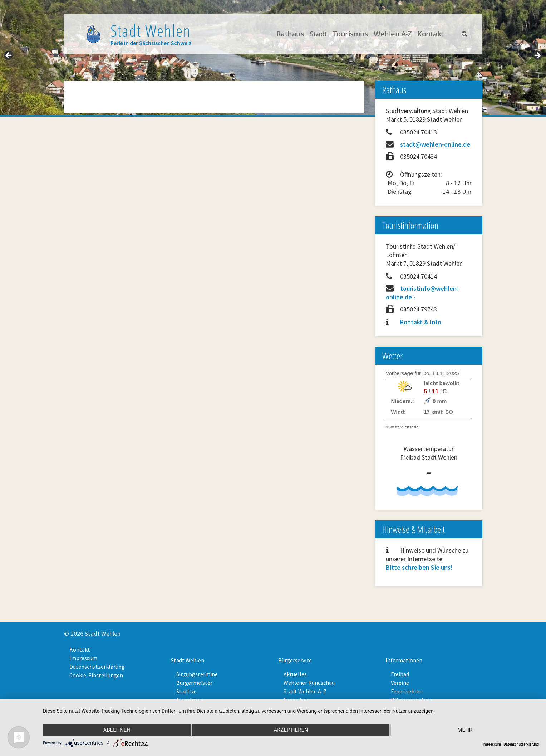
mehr (465, 730)
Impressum (83, 658)
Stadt (318, 34)
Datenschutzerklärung (97, 667)
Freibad (400, 674)
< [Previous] (9, 56)
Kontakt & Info (421, 322)
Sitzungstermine (197, 674)
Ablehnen (117, 730)
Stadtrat (187, 691)
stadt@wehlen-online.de (435, 144)
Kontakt (431, 34)
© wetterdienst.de (402, 427)
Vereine (400, 683)
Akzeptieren (291, 730)
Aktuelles (295, 674)
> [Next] (537, 56)
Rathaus (290, 34)
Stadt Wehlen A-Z (305, 691)
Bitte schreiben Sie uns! (419, 567)
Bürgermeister (194, 683)
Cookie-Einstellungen (96, 675)
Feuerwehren (407, 691)
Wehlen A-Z (393, 34)
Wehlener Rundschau (309, 683)
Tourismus (351, 34)
